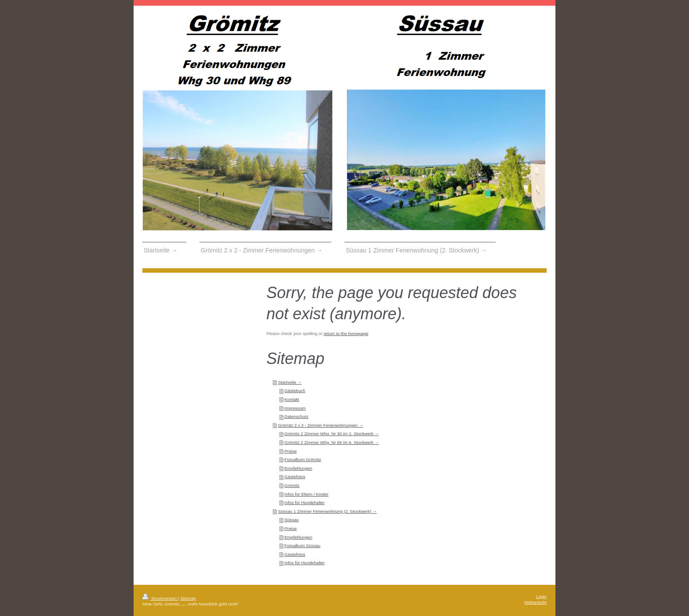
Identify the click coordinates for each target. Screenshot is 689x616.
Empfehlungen (298, 468)
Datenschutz (296, 416)
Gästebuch (295, 391)
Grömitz (292, 485)
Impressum (295, 408)
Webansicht (535, 602)
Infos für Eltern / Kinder (306, 494)
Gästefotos (295, 477)
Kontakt (292, 399)
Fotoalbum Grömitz (303, 459)
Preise (290, 451)
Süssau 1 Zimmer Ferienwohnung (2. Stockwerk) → (328, 511)
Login (541, 596)
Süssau (292, 520)
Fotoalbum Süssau (302, 546)
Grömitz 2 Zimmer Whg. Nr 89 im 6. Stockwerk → (332, 442)
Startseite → (290, 382)
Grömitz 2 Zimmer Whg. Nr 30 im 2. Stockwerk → (332, 434)
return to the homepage (346, 333)
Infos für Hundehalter (305, 503)
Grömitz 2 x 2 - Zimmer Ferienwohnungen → (321, 425)
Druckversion (160, 598)
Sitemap (188, 598)
